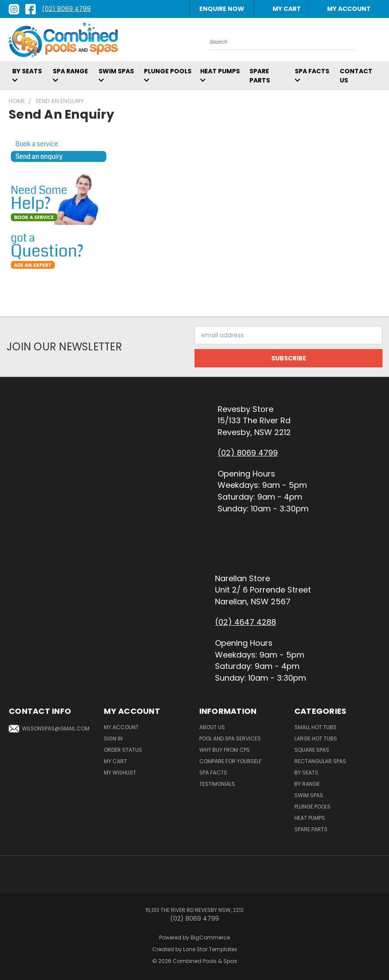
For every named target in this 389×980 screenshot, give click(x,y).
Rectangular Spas (320, 761)
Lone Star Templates (210, 949)
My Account (345, 9)
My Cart (115, 761)
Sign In (113, 738)
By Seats (306, 773)
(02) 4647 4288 (246, 622)
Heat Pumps (310, 818)
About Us (212, 727)
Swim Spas (309, 795)
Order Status (123, 750)
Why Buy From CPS (225, 750)
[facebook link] (31, 9)
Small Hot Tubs (316, 727)
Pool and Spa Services (230, 738)
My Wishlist (120, 773)
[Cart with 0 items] (282, 9)
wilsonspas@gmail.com (49, 729)
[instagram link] (14, 9)
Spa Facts (213, 773)
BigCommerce (210, 937)
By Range (307, 784)
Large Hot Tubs (316, 738)
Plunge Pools (312, 807)
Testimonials (217, 784)
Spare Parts (260, 76)
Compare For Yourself (230, 761)
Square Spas (312, 750)
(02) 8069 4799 (66, 9)
